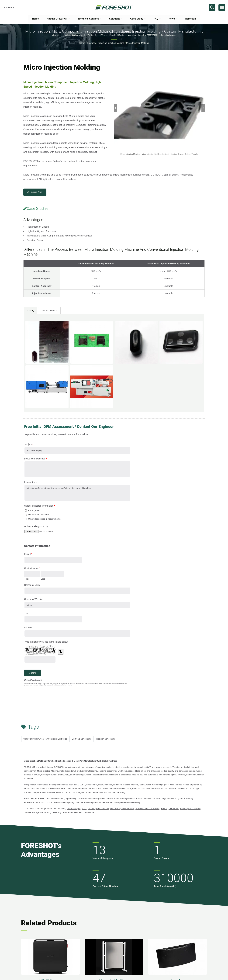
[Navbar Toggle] (222, 8)
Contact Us (89, 812)
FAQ (157, 19)
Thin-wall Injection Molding (122, 809)
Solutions (116, 19)
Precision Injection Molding (111, 43)
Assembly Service (61, 812)
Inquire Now (35, 192)
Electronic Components (81, 739)
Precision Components (106, 739)
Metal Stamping (74, 809)
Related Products (49, 923)
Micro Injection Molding (138, 43)
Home (35, 19)
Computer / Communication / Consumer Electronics (45, 739)
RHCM (164, 809)
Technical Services (90, 19)
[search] (212, 8)
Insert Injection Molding (190, 809)
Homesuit (190, 19)
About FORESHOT (58, 19)
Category (91, 43)
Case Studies (36, 209)
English (9, 8)
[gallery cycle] (159, 154)
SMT (84, 809)
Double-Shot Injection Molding (37, 812)
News (173, 19)
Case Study (138, 19)
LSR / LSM (174, 809)
